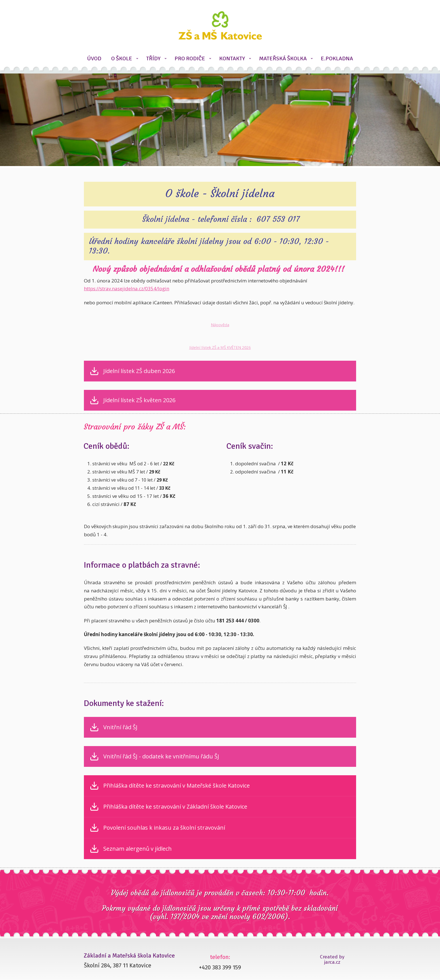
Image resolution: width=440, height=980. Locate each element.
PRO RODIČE (190, 58)
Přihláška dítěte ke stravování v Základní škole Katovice (175, 807)
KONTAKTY (232, 58)
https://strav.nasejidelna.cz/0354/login (127, 288)
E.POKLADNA (337, 58)
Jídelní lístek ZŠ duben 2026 (139, 371)
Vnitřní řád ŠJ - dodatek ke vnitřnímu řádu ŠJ (161, 756)
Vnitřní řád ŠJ (120, 727)
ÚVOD (94, 58)
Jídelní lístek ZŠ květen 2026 (139, 400)
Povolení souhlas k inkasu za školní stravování (164, 828)
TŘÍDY (153, 58)
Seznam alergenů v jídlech (137, 849)
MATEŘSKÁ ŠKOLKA (283, 58)
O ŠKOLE (122, 58)
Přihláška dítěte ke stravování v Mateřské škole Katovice (177, 786)
